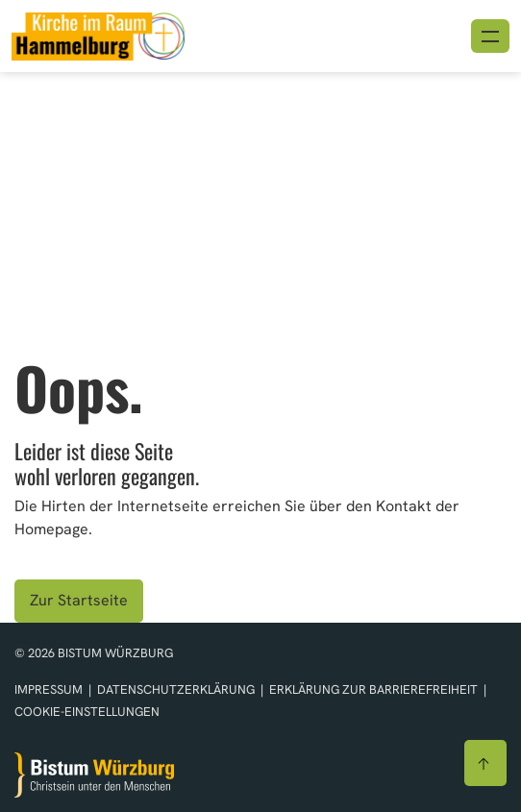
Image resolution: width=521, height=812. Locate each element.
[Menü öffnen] (490, 36)
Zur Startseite (79, 600)
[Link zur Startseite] (98, 34)
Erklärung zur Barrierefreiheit (373, 689)
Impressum (50, 689)
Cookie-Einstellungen (87, 712)
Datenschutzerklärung (177, 689)
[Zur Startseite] (94, 775)
